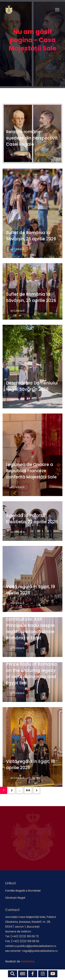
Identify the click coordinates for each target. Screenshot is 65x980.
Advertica (27, 961)
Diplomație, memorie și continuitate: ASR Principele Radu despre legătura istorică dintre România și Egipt (30, 625)
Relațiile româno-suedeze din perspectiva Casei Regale (32, 138)
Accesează (17, 155)
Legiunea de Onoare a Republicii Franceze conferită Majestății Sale (31, 471)
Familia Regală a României (23, 891)
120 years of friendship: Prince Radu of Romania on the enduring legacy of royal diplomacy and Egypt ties (31, 670)
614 (28, 790)
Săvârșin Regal (15, 898)
